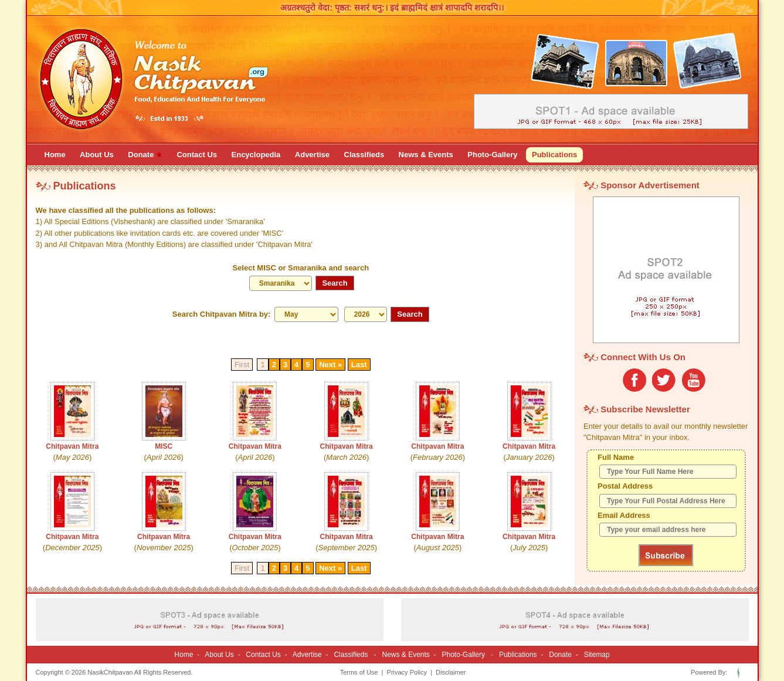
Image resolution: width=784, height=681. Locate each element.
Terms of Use (359, 672)
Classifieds (351, 655)
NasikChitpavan (110, 672)
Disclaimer (451, 672)
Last (359, 365)
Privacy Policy (407, 672)
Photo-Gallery (464, 655)
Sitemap (597, 655)
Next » (330, 365)
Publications (518, 655)
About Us (219, 655)
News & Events (405, 655)
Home (184, 655)
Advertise (307, 655)
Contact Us (263, 655)
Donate (560, 655)
